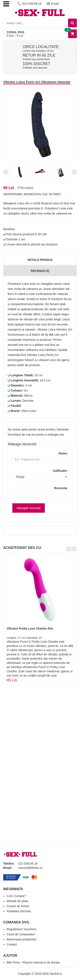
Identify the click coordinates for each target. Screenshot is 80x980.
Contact (12, 944)
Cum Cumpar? (16, 896)
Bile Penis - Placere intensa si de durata (33, 962)
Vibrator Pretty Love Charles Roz (30, 628)
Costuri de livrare (18, 906)
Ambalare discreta (19, 911)
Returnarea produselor (22, 939)
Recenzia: (61, 488)
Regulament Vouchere (21, 929)
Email (53, 4)
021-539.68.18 (30, 4)
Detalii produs (40, 260)
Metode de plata (17, 901)
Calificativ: (60, 471)
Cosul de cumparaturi (21, 934)
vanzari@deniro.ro (30, 868)
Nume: (63, 453)
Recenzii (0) (40, 271)
